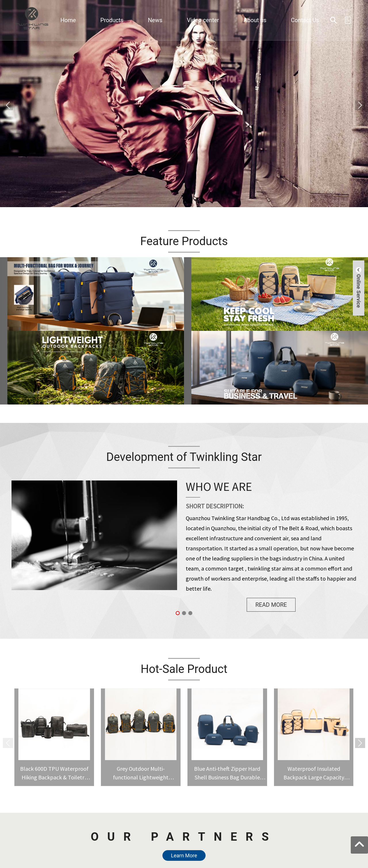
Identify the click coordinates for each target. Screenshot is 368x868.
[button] (360, 105)
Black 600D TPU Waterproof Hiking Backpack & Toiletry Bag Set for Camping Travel (54, 777)
